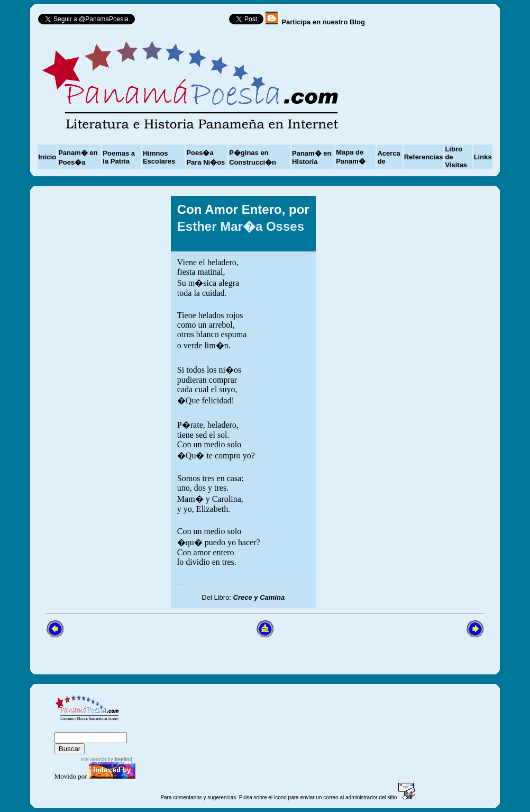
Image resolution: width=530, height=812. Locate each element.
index (66, 727)
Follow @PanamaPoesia (185, 21)
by (119, 759)
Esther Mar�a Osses (241, 226)
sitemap (98, 727)
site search (93, 759)
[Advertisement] (418, 402)
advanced (141, 727)
